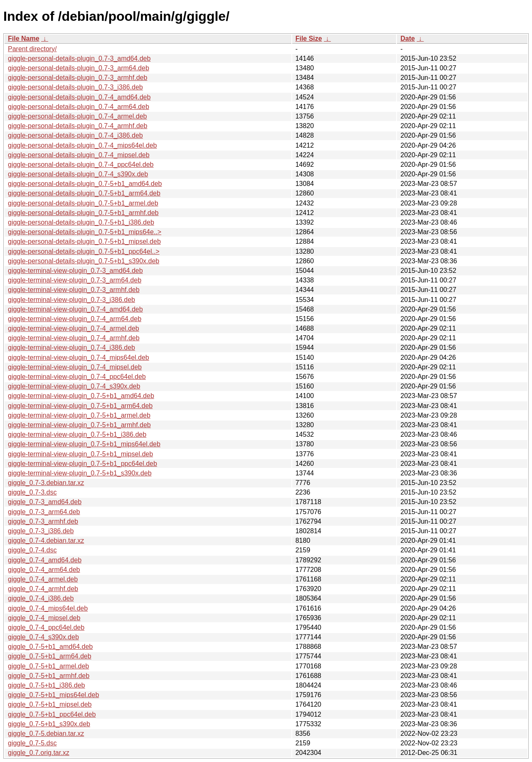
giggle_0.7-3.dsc (32, 492)
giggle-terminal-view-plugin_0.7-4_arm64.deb (75, 319)
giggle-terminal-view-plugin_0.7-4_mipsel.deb (75, 367)
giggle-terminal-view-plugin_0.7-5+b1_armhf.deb (79, 425)
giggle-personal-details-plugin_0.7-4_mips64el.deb (82, 145)
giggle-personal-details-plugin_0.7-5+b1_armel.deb (83, 203)
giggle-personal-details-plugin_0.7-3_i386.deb (75, 87)
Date (408, 38)
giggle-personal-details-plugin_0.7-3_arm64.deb (79, 68)
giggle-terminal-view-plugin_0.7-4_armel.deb (74, 328)
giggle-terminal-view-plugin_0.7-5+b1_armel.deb (79, 415)
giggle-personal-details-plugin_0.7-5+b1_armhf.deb (83, 213)
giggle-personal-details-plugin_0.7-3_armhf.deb (78, 78)
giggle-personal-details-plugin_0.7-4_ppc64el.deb (81, 165)
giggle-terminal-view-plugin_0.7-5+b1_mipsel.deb (80, 454)
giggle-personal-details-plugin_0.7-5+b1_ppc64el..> (84, 251)
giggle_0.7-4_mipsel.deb (44, 618)
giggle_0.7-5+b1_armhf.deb (49, 676)
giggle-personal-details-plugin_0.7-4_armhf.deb (78, 126)
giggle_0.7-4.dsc (32, 550)
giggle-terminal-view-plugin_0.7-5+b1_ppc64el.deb (83, 464)
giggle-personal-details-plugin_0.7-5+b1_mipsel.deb (84, 241)
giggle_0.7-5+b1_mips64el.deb (53, 695)
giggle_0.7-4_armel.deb (43, 579)
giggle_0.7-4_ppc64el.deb (46, 627)
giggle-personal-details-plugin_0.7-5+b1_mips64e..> (85, 232)
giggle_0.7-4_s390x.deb (43, 637)
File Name (24, 38)
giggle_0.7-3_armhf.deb (43, 521)
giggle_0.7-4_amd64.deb (45, 560)
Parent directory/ (32, 49)
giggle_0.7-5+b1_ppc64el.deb (52, 714)
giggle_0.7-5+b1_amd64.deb (50, 647)
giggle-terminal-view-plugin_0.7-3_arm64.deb (75, 280)
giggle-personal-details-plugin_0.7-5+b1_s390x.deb (84, 261)
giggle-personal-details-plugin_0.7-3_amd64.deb (79, 58)
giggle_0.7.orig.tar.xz (39, 753)
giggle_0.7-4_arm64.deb (44, 570)
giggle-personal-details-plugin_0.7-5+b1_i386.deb (81, 222)
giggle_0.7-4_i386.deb (41, 598)
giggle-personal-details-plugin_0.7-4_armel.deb (77, 116)
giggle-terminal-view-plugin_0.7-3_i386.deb (71, 300)
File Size (309, 38)
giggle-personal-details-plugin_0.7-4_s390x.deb (78, 174)
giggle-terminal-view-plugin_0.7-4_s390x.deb (74, 386)
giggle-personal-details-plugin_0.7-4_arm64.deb (79, 107)
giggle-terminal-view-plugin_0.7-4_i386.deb (71, 348)
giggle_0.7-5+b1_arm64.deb (50, 656)
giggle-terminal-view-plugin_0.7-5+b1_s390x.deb (80, 473)
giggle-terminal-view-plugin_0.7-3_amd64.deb (75, 271)
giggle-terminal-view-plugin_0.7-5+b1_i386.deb (77, 434)
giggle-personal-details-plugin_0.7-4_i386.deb (75, 135)
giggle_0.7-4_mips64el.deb (48, 608)
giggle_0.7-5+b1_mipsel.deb (50, 704)
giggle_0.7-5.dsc (32, 743)
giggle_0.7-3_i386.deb (41, 531)
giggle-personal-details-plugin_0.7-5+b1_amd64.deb (85, 184)
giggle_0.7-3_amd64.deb (45, 502)
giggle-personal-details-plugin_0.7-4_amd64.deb (79, 97)
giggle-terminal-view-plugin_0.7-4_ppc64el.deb (77, 377)
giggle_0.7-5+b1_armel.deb (48, 666)
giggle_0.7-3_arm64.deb (44, 512)
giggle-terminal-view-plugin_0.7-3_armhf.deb (74, 290)
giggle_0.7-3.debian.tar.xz (46, 483)
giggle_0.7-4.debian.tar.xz (46, 541)
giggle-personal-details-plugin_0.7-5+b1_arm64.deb (84, 193)
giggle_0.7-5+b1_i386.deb (47, 685)
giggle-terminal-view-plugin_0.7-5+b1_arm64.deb (80, 406)
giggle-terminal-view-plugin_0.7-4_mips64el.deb (79, 357)
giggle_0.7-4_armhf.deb (43, 589)
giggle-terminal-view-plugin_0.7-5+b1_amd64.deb (81, 396)
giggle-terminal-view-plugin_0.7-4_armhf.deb (74, 338)
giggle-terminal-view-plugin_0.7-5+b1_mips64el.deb (84, 444)
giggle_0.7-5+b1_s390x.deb (49, 724)
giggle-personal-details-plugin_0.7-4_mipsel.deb (79, 155)
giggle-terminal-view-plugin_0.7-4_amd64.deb (75, 309)
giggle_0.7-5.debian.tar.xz (46, 734)
